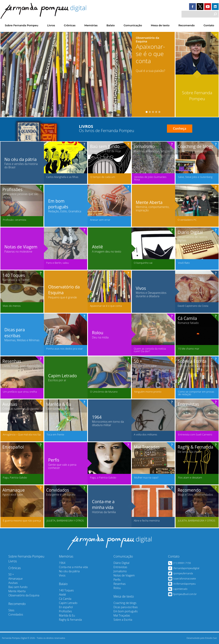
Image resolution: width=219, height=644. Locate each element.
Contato (209, 25)
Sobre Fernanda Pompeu (21, 25)
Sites (11, 610)
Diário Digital (121, 563)
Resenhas (120, 584)
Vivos (62, 575)
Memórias (91, 25)
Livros (51, 25)
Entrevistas (120, 567)
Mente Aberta (17, 591)
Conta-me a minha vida (73, 567)
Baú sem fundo (18, 587)
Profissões (66, 611)
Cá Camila (65, 599)
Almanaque (15, 579)
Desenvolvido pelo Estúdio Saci (202, 638)
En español (66, 607)
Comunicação (133, 25)
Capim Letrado (68, 603)
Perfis (117, 580)
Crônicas (70, 25)
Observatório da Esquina (24, 595)
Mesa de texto (160, 25)
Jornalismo (120, 571)
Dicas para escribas (126, 607)
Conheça (180, 128)
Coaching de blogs (125, 603)
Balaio (111, 25)
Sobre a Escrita (123, 620)
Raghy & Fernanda (71, 620)
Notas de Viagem (124, 575)
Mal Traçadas (122, 615)
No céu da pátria (69, 571)
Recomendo (187, 25)
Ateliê (63, 594)
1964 (62, 563)
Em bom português (126, 611)
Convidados (16, 614)
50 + (11, 574)
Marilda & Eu (67, 615)
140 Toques (66, 590)
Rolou (117, 588)
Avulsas (13, 583)
